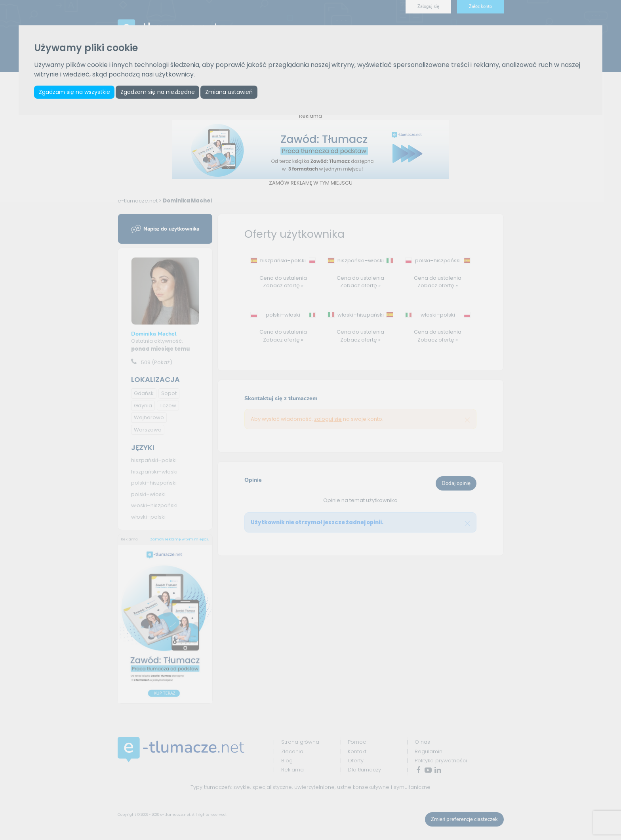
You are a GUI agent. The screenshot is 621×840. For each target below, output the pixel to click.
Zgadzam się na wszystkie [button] (75, 92)
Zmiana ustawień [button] (232, 92)
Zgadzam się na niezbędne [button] (160, 92)
